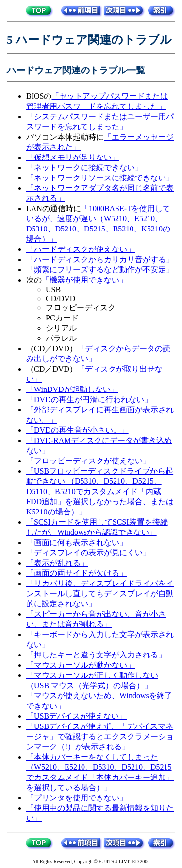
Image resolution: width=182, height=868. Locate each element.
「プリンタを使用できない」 (77, 798)
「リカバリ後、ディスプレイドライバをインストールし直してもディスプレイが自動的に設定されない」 (100, 593)
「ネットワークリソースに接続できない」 (100, 178)
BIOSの (39, 96)
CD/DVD (60, 298)
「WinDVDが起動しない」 (72, 389)
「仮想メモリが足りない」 (73, 157)
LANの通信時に (54, 208)
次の (34, 280)
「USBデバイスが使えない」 (76, 716)
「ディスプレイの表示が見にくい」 (88, 553)
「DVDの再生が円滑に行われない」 (89, 399)
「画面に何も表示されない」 (77, 542)
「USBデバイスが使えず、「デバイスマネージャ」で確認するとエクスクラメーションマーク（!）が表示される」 (100, 736)
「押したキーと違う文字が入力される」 (96, 655)
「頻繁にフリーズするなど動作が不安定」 (100, 270)
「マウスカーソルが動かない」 (81, 665)
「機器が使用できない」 (84, 280)
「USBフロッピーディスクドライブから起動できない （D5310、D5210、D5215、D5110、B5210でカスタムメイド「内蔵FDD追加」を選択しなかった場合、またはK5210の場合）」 (100, 491)
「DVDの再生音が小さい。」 (77, 430)
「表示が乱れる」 (57, 563)
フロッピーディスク (81, 308)
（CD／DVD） (52, 348)
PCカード (62, 318)
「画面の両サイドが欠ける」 (77, 573)
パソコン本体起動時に (65, 137)
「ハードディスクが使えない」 (81, 249)
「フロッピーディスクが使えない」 (88, 461)
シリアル (61, 328)
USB (53, 290)
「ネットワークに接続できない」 (84, 168)
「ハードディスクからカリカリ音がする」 (100, 259)
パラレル (61, 338)
